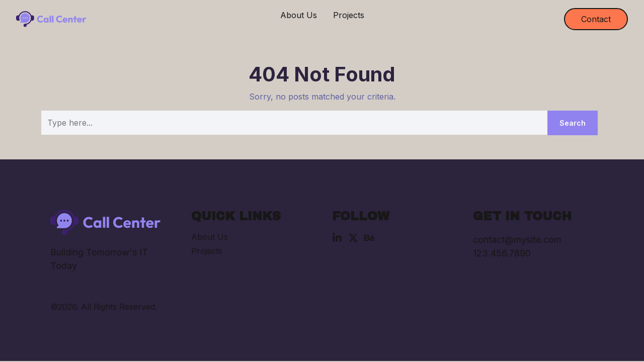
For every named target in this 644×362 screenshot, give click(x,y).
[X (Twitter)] (353, 238)
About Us (299, 15)
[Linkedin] (337, 238)
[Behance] (369, 238)
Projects (349, 15)
